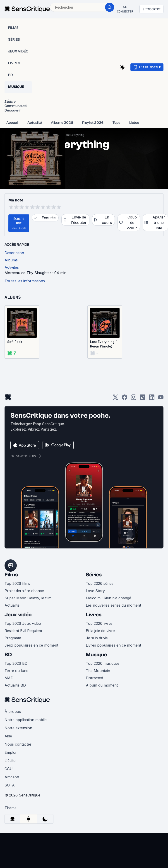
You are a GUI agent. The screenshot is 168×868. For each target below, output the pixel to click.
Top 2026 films (17, 583)
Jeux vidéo (18, 615)
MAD (9, 678)
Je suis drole (97, 638)
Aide (8, 736)
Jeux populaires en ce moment (31, 645)
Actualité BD (15, 685)
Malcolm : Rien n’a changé (108, 598)
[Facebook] (125, 399)
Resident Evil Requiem (23, 631)
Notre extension (18, 728)
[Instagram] (134, 399)
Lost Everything (74, 135)
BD (8, 655)
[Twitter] (115, 399)
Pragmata (13, 638)
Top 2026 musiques (103, 663)
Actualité (12, 605)
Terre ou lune (16, 671)
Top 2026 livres (99, 623)
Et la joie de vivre (100, 631)
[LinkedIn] (152, 399)
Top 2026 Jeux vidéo (23, 623)
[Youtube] (161, 399)
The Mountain (98, 671)
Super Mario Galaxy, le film (28, 598)
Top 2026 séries (100, 583)
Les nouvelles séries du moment (113, 605)
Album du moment (102, 685)
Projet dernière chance (24, 591)
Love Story (95, 591)
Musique (96, 655)
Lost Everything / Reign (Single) (103, 344)
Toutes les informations (25, 281)
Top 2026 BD (16, 663)
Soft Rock (15, 342)
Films (11, 575)
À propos (13, 712)
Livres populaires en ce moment (113, 645)
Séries (94, 575)
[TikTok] (143, 399)
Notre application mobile (26, 720)
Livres (94, 615)
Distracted (94, 678)
